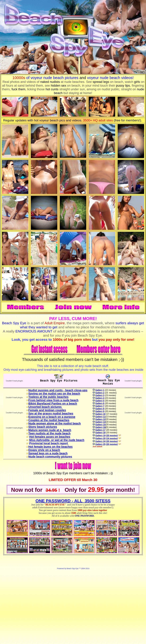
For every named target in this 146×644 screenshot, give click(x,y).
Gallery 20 (100, 438)
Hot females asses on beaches (50, 437)
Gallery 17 (100, 430)
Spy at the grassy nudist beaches (51, 414)
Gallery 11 (100, 417)
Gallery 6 (100, 403)
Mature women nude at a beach (50, 430)
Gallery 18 (100, 433)
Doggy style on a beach (44, 450)
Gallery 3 (100, 395)
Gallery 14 (100, 422)
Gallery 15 (100, 425)
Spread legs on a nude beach (48, 453)
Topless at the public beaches (48, 397)
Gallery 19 (100, 436)
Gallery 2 (100, 393)
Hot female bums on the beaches (51, 447)
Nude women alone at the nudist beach (55, 423)
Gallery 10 (100, 414)
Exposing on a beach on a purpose (52, 417)
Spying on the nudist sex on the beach (54, 394)
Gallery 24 (100, 441)
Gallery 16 (100, 427)
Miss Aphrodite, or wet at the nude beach (57, 440)
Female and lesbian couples (47, 410)
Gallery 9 (100, 411)
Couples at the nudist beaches (49, 420)
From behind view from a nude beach (53, 400)
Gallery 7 (100, 406)
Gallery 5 (100, 401)
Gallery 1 (100, 390)
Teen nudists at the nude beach (49, 433)
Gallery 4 (100, 398)
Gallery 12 (100, 419)
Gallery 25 (100, 444)
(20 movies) (112, 436)
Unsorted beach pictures (45, 407)
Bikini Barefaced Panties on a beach (53, 404)
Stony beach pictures (43, 427)
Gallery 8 (100, 409)
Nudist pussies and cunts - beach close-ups (58, 390)
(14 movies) (112, 438)
